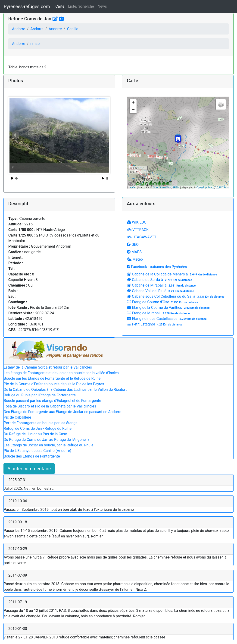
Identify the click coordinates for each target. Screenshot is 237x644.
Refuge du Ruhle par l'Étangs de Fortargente (40, 395)
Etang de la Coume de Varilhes (169, 308)
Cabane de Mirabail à (162, 285)
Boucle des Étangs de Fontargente (32, 456)
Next (103, 135)
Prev (16, 135)
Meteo (135, 259)
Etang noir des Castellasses (167, 319)
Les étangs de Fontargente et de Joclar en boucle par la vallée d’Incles (61, 373)
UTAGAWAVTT (142, 237)
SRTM (176, 187)
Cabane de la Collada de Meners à (172, 274)
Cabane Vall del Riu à (161, 291)
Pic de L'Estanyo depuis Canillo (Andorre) (37, 451)
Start (103, 178)
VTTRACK (138, 230)
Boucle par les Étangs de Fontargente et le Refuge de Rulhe (52, 378)
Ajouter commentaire (29, 469)
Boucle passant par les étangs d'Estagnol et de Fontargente (52, 401)
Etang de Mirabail (159, 313)
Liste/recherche (81, 6)
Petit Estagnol (155, 324)
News (102, 6)
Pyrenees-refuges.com (27, 6)
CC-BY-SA (221, 187)
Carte (60, 6)
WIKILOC (137, 222)
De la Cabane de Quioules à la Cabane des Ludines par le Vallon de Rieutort (65, 390)
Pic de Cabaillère (17, 417)
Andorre (19, 29)
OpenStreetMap (162, 187)
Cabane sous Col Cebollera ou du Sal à (176, 296)
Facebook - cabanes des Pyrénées (157, 267)
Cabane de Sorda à (160, 280)
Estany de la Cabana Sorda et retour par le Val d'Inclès (48, 367)
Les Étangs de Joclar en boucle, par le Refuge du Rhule (49, 445)
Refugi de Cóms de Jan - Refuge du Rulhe (38, 428)
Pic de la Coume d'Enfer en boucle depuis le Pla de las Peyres (54, 384)
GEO (133, 245)
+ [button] (133, 103)
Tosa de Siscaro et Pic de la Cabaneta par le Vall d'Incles (50, 406)
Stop (107, 178)
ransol (35, 44)
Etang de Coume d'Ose (163, 302)
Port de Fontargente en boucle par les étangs (41, 423)
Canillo (73, 29)
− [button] (133, 110)
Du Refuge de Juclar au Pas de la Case (35, 434)
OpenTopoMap (205, 187)
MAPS (134, 252)
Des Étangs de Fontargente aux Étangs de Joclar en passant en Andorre (62, 412)
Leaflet (133, 187)
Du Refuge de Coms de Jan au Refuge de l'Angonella (47, 440)
